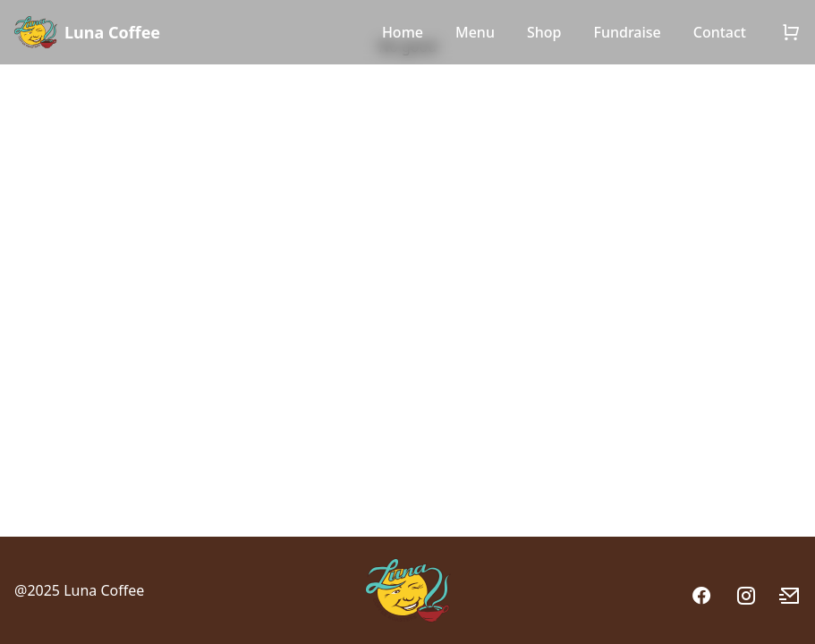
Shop (544, 32)
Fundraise (627, 32)
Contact (720, 32)
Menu (475, 32)
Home (403, 32)
